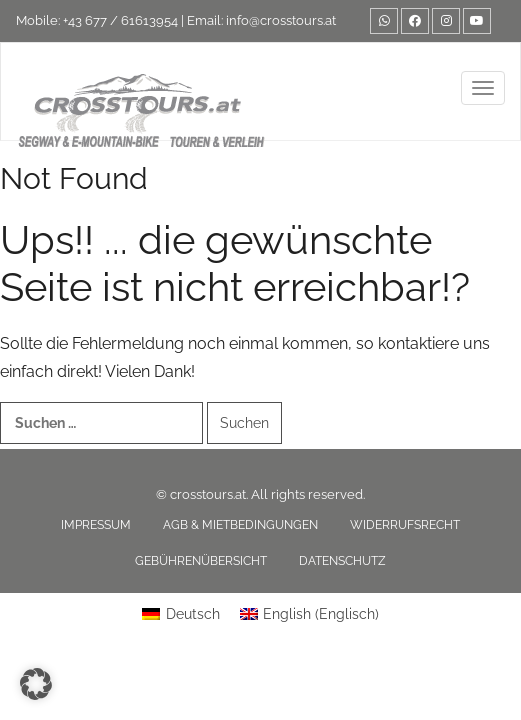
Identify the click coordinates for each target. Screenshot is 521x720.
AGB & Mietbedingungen (240, 525)
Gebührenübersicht (201, 561)
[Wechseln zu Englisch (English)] (310, 614)
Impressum (96, 525)
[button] (36, 684)
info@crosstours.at (281, 20)
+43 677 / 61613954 (120, 20)
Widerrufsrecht (405, 525)
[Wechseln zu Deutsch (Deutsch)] (181, 614)
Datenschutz (342, 561)
